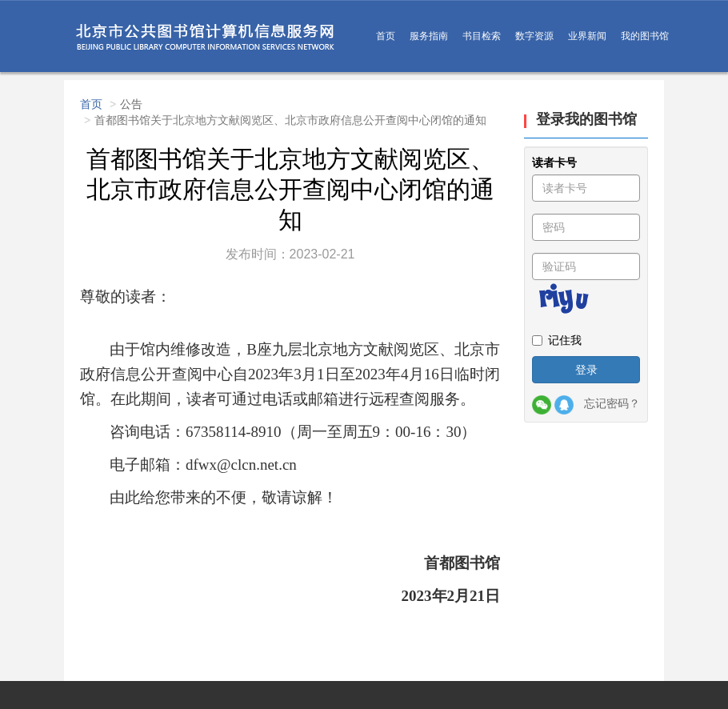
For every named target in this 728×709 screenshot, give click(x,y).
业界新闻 (587, 36)
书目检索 (482, 36)
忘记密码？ (612, 403)
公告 (131, 104)
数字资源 (534, 36)
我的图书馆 (645, 36)
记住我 (557, 340)
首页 (386, 36)
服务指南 (429, 36)
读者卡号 (554, 162)
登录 (586, 370)
